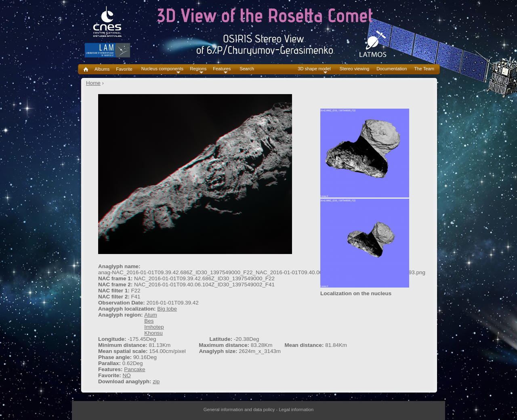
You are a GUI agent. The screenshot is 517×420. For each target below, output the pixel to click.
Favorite (124, 69)
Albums (102, 69)
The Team (424, 69)
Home (93, 83)
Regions (198, 69)
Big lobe (167, 309)
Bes (149, 321)
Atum (150, 315)
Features (222, 69)
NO (126, 375)
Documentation (392, 69)
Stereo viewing (354, 69)
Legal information (296, 409)
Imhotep (154, 327)
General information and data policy (239, 409)
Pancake (135, 369)
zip (156, 381)
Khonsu (153, 333)
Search (247, 69)
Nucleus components (162, 69)
